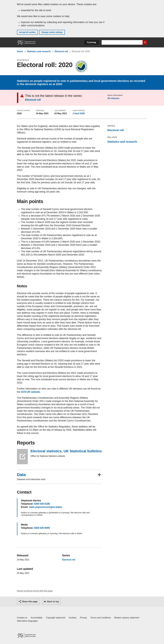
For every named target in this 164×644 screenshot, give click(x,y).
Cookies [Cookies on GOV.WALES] (73, 618)
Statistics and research (39, 51)
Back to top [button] (53, 602)
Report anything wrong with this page (35, 591)
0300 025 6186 (42, 504)
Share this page (30, 602)
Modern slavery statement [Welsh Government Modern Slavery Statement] (127, 618)
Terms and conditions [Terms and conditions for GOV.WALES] (101, 618)
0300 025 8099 (42, 528)
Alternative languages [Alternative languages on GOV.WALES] (27, 621)
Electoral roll (61, 51)
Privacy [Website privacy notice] (83, 618)
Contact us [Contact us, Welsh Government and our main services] (22, 618)
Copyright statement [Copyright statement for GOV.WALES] (56, 618)
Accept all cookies (27, 32)
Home (20, 51)
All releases (113, 98)
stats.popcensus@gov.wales (46, 507)
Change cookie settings (52, 32)
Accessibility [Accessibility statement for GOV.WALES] (37, 618)
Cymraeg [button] (91, 42)
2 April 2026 (79, 113)
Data (21, 475)
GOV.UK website (31, 392)
